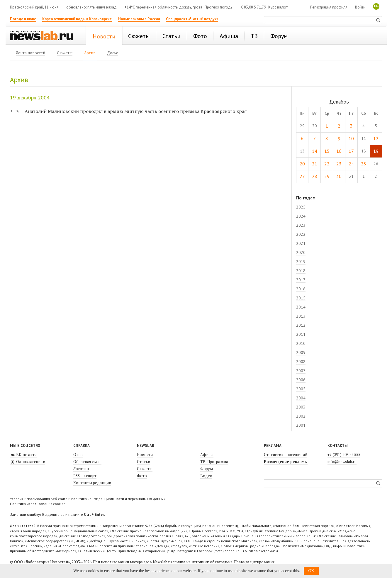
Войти (360, 7)
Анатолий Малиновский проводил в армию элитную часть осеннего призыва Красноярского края (136, 111)
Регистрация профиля (329, 7)
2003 (301, 407)
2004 (301, 398)
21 (315, 164)
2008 (301, 362)
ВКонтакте (23, 455)
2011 (301, 334)
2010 (301, 343)
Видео (206, 476)
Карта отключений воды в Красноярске (77, 19)
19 (376, 151)
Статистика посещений (286, 455)
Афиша (207, 455)
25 (364, 164)
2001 (301, 425)
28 (315, 176)
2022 (301, 234)
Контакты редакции (92, 483)
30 (339, 176)
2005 (301, 389)
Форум (207, 469)
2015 (301, 298)
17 (351, 151)
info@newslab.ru (342, 462)
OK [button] (311, 571)
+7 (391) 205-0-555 (344, 455)
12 (376, 138)
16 (339, 151)
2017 (301, 280)
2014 (301, 307)
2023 (301, 225)
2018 (301, 271)
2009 (301, 352)
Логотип (81, 469)
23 (339, 164)
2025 (301, 207)
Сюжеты (145, 469)
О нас (78, 455)
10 (351, 138)
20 (302, 164)
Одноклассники (28, 462)
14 (315, 151)
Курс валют (278, 7)
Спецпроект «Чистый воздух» (192, 19)
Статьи (144, 462)
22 (327, 164)
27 (302, 176)
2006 (301, 380)
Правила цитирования (254, 562)
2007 (301, 371)
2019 (301, 262)
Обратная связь (87, 462)
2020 (301, 252)
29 (327, 176)
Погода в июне (23, 19)
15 (327, 151)
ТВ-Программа (214, 462)
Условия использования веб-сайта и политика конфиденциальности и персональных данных (88, 499)
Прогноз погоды (219, 7)
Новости (145, 455)
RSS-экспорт (85, 476)
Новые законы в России (139, 19)
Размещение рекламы (286, 462)
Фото (142, 476)
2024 (301, 216)
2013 (301, 316)
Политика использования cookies (38, 504)
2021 (301, 243)
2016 (301, 289)
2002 (301, 416)
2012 (301, 325)
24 (351, 164)
